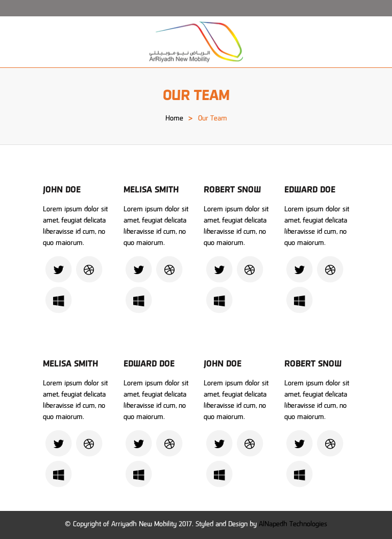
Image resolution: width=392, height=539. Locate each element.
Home (174, 119)
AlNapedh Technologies (293, 525)
